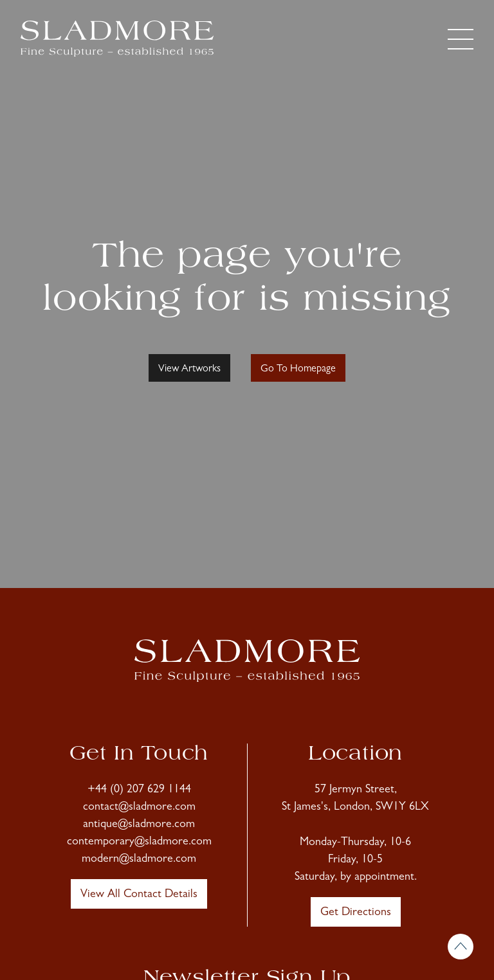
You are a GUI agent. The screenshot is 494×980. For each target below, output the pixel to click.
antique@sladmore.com (139, 825)
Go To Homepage (298, 370)
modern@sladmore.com (139, 860)
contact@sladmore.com (139, 808)
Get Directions (356, 913)
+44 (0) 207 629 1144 (139, 790)
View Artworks (189, 370)
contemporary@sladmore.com (139, 842)
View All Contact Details (139, 895)
